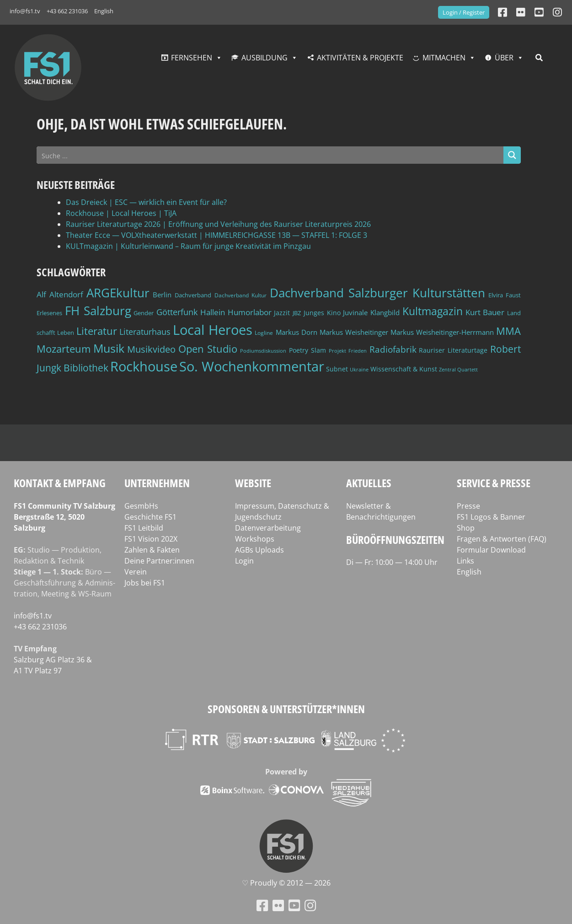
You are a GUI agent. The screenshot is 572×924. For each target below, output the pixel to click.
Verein (136, 572)
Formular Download (491, 550)
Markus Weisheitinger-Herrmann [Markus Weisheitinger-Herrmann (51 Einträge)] (442, 332)
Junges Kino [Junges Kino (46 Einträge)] (322, 313)
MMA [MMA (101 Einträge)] (508, 331)
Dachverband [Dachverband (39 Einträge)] (193, 295)
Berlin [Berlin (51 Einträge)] (162, 295)
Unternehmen (157, 483)
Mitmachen (444, 58)
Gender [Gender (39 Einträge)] (144, 313)
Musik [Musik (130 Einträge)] (109, 348)
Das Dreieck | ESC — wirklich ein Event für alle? (146, 202)
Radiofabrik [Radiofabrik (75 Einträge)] (393, 349)
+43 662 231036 (67, 11)
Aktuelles (369, 483)
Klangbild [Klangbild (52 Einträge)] (385, 313)
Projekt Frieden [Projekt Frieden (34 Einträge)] (348, 351)
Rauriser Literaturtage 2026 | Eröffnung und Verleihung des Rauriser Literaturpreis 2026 (218, 224)
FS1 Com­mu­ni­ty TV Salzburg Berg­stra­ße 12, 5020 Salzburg (64, 517)
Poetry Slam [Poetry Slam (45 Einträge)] (307, 350)
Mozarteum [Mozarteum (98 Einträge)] (64, 349)
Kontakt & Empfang (60, 483)
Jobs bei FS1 (145, 583)
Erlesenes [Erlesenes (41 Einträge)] (49, 313)
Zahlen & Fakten (152, 550)
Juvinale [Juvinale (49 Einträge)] (355, 312)
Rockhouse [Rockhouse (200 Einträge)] (144, 366)
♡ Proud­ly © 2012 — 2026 (286, 883)
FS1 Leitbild (144, 528)
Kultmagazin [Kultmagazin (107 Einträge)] (433, 311)
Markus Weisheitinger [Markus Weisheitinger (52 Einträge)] (354, 332)
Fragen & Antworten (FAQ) (502, 539)
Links (465, 561)
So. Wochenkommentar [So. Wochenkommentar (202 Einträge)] (252, 366)
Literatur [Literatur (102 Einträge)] (97, 331)
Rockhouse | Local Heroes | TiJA (121, 213)
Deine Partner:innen (159, 561)
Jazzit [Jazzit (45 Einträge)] (282, 313)
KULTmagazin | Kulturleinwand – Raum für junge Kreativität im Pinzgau (188, 246)
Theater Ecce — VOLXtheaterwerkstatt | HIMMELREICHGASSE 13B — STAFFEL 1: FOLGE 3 (217, 235)
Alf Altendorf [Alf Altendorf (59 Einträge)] (60, 294)
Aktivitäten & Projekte (360, 58)
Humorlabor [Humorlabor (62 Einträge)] (250, 312)
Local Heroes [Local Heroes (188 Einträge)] (213, 330)
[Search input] (270, 155)
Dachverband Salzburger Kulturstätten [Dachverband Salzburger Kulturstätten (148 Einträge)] (377, 293)
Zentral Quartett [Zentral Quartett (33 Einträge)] (458, 369)
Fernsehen (192, 58)
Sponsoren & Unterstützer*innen (286, 709)
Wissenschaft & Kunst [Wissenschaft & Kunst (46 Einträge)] (404, 369)
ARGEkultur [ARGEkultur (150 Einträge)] (118, 293)
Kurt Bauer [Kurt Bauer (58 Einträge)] (485, 312)
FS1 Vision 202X (151, 539)
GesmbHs (141, 506)
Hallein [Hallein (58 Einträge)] (213, 312)
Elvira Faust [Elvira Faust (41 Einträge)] (505, 295)
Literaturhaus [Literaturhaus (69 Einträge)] (145, 331)
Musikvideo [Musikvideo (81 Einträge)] (151, 349)
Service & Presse (494, 483)
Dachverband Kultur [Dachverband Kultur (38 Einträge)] (241, 295)
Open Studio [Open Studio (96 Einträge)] (208, 349)
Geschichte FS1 (150, 517)
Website (253, 483)
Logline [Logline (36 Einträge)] (264, 333)
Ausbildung (265, 58)
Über (504, 58)
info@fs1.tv (25, 11)
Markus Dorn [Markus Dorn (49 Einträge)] (297, 332)
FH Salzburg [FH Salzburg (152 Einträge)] (98, 311)
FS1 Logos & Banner (491, 517)
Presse (468, 506)
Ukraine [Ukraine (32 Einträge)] (359, 370)
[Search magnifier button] (512, 155)
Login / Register (464, 12)
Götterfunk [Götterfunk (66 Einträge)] (177, 312)
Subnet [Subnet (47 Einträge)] (337, 369)
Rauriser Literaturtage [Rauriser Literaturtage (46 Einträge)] (453, 350)
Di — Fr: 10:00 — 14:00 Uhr (392, 562)
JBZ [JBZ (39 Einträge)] (297, 313)
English (104, 11)
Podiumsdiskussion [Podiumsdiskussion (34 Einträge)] (263, 351)
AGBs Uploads (259, 550)
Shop (466, 528)
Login (244, 561)
